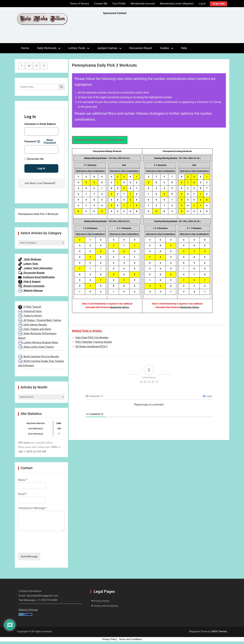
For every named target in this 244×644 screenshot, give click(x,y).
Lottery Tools (77, 48)
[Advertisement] (165, 30)
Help (184, 48)
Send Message (29, 556)
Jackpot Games (107, 48)
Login (207, 396)
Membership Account (143, 4)
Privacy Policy (102, 601)
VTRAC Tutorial (30, 307)
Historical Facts (30, 311)
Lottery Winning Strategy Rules (38, 342)
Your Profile (119, 4)
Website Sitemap (30, 291)
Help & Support (29, 282)
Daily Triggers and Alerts (35, 329)
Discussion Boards (31, 273)
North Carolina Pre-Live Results (39, 357)
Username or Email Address (40, 124)
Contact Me (101, 4)
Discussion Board (141, 48)
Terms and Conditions (106, 606)
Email (22, 494)
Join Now (30, 183)
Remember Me (34, 159)
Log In (202, 4)
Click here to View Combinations (90, 171)
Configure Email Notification (36, 277)
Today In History (30, 316)
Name (23, 480)
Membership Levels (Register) (177, 4)
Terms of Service (79, 4)
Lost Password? (46, 183)
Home (25, 48)
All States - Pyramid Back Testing (40, 320)
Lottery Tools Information (35, 268)
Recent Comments (31, 286)
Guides (165, 48)
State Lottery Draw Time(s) (36, 347)
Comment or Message (33, 508)
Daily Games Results (33, 325)
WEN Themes (219, 631)
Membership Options (120, 307)
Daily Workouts (47, 48)
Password (30, 141)
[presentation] (44, 547)
